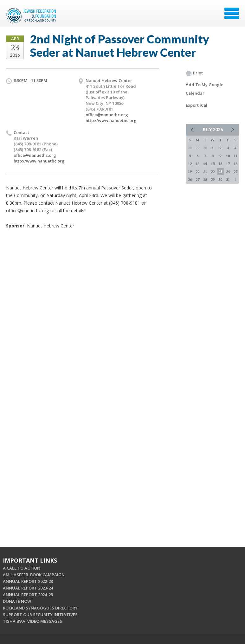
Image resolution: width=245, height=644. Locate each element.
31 (228, 179)
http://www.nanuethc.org (111, 120)
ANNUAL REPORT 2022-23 (28, 581)
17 (228, 164)
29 (213, 179)
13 (197, 164)
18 (235, 164)
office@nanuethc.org (107, 115)
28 (205, 179)
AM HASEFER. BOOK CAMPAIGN (34, 575)
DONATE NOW (17, 601)
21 (205, 172)
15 (213, 164)
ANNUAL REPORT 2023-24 (28, 588)
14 (205, 164)
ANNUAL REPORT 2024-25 (28, 595)
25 (235, 172)
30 (220, 179)
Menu (232, 13)
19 (190, 172)
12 (190, 164)
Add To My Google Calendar (205, 89)
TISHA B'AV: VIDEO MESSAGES (32, 621)
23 (220, 172)
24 (228, 172)
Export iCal (197, 105)
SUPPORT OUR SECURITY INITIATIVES (40, 615)
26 (190, 179)
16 (220, 164)
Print (194, 73)
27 (197, 179)
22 (213, 172)
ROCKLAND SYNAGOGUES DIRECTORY (40, 608)
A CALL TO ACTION (22, 568)
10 (228, 156)
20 (197, 172)
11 (235, 156)
